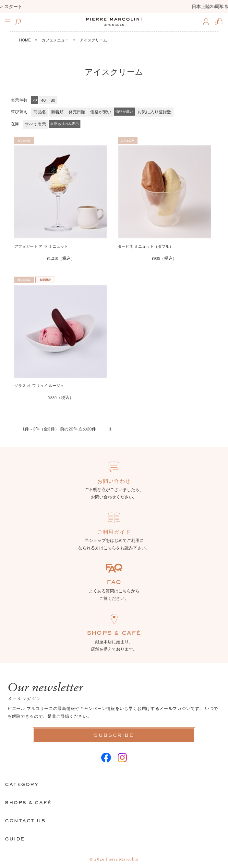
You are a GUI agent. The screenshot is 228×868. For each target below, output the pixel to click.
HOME (25, 40)
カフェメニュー (55, 40)
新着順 (57, 112)
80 (53, 100)
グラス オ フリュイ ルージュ (39, 386)
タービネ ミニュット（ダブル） (145, 246)
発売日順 (77, 112)
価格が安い (101, 112)
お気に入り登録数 (154, 112)
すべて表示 (36, 124)
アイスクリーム (93, 40)
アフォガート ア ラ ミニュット (41, 246)
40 (43, 100)
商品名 (40, 112)
